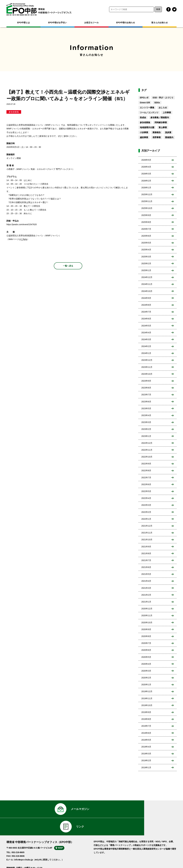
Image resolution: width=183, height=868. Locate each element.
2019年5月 (146, 740)
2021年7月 (146, 560)
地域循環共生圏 (147, 127)
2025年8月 (146, 222)
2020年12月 (147, 609)
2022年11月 (147, 450)
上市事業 (167, 113)
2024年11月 (147, 284)
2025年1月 (146, 270)
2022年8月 (146, 471)
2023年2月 (146, 429)
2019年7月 (146, 726)
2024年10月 (147, 291)
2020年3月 (146, 671)
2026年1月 (146, 188)
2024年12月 (147, 277)
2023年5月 (146, 408)
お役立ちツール (91, 23)
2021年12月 (147, 526)
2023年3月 (146, 422)
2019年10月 (147, 705)
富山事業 (163, 127)
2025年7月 (146, 229)
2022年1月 (146, 519)
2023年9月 (146, 381)
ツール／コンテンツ (149, 113)
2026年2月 (146, 181)
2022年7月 (146, 478)
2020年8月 (146, 636)
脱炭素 (168, 132)
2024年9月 (146, 298)
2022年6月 (146, 484)
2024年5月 (146, 326)
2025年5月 (146, 243)
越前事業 (144, 137)
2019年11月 (147, 698)
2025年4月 (146, 250)
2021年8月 (146, 553)
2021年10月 (147, 540)
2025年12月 (147, 194)
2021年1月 (146, 602)
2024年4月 (146, 333)
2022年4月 (146, 498)
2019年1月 (146, 767)
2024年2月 (146, 346)
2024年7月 (146, 312)
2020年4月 (146, 664)
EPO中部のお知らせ (126, 23)
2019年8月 (146, 719)
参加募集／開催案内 (160, 117)
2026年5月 (146, 160)
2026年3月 (146, 174)
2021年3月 (146, 588)
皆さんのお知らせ (160, 23)
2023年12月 (147, 360)
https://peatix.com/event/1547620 (22, 224)
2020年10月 (147, 623)
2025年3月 (146, 257)
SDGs (157, 103)
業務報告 (157, 132)
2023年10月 (147, 374)
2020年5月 (146, 657)
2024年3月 (146, 339)
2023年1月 (146, 436)
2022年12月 (147, 443)
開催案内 (169, 137)
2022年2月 (146, 512)
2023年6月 (146, 402)
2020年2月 (146, 678)
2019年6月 (146, 733)
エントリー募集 (147, 108)
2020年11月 (147, 615)
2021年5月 (146, 574)
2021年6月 (146, 567)
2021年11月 (147, 533)
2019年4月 (146, 747)
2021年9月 (146, 547)
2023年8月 (146, 388)
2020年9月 (146, 629)
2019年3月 (146, 754)
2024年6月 (146, 319)
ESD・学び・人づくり (163, 98)
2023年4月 (146, 415)
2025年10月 (147, 208)
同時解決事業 (161, 122)
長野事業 (157, 137)
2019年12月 (147, 691)
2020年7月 (146, 643)
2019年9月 (146, 712)
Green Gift (145, 103)
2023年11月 (147, 367)
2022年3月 (146, 505)
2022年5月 (146, 491)
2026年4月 (146, 167)
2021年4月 (146, 581)
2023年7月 (146, 395)
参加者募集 (14, 112)
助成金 (143, 117)
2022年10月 (147, 457)
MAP (63, 834)
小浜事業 (144, 132)
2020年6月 (146, 650)
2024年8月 (146, 305)
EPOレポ (144, 98)
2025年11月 (147, 201)
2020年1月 (146, 685)
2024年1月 (146, 353)
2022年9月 (146, 464)
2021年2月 (146, 595)
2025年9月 (146, 215)
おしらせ (163, 108)
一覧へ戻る (68, 266)
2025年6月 (146, 236)
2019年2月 (146, 760)
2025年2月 (146, 263)
